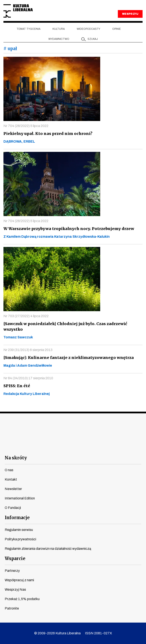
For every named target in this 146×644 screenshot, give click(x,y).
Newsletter (13, 489)
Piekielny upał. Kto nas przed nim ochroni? (46, 134)
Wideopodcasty (88, 29)
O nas (9, 470)
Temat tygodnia (28, 29)
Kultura (59, 29)
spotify (112, 447)
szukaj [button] (93, 39)
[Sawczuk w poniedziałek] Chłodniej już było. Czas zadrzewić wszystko (64, 326)
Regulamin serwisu (19, 530)
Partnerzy (12, 571)
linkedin (96, 447)
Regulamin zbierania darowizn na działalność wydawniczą (48, 549)
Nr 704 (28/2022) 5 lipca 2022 (26, 126)
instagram (65, 447)
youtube (50, 447)
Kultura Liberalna (18, 11)
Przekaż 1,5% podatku (22, 599)
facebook (34, 447)
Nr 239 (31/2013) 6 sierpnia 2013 (28, 350)
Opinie (117, 29)
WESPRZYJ (130, 14)
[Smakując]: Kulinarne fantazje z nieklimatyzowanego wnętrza (66, 358)
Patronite (12, 608)
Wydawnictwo (59, 39)
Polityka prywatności (20, 539)
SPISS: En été (16, 386)
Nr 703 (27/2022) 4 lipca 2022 (26, 316)
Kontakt (11, 479)
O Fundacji (13, 508)
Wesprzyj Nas (15, 589)
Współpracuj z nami (19, 580)
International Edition (20, 498)
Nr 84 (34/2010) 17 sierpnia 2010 (28, 378)
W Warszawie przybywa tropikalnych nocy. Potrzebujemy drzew (68, 229)
